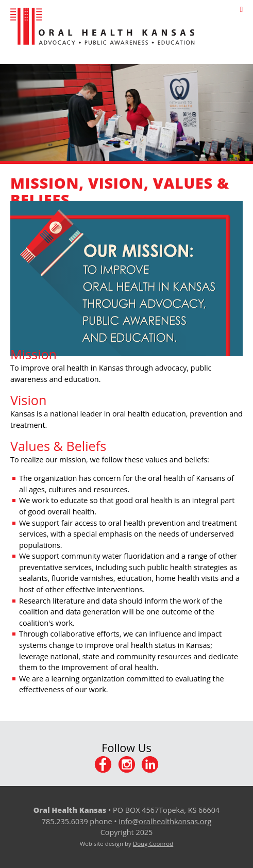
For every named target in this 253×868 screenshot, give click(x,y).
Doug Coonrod (153, 844)
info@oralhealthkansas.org (165, 821)
